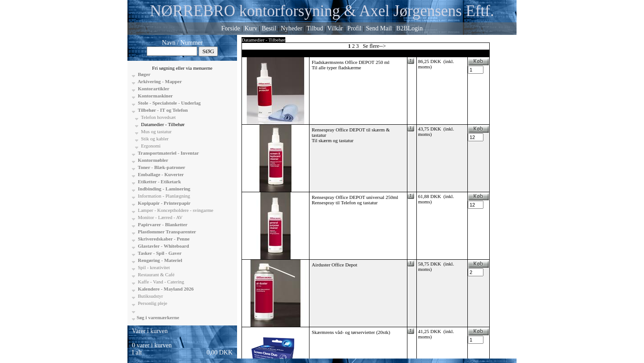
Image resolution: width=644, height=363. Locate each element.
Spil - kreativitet (153, 267)
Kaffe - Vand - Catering (161, 282)
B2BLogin (409, 28)
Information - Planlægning (163, 196)
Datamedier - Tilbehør (163, 124)
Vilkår (335, 28)
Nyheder (292, 28)
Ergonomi (150, 146)
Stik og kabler (154, 139)
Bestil (269, 28)
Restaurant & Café (156, 274)
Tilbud (315, 28)
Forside (231, 28)
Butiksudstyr (150, 296)
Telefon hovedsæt (158, 117)
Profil (355, 28)
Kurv (251, 28)
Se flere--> (374, 46)
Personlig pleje (152, 303)
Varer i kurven (150, 331)
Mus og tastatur (156, 131)
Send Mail (379, 28)
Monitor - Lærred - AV (160, 217)
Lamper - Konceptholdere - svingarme (175, 210)
